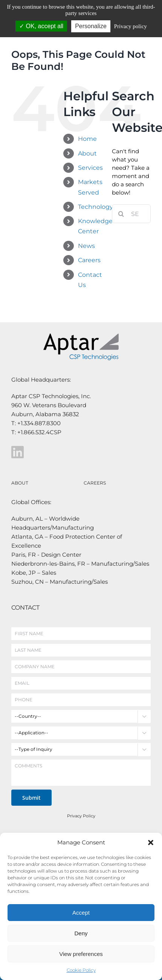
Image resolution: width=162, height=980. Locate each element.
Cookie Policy (81, 970)
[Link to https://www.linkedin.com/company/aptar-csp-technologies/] (79, 452)
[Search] (121, 214)
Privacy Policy (81, 816)
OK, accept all (41, 26)
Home (87, 139)
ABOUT (20, 483)
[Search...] (131, 214)
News (86, 246)
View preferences (81, 954)
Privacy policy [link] (131, 26)
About (87, 153)
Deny (81, 933)
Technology (96, 207)
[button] (151, 843)
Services (90, 168)
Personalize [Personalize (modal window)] (91, 26)
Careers (89, 260)
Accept (81, 913)
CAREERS (95, 483)
